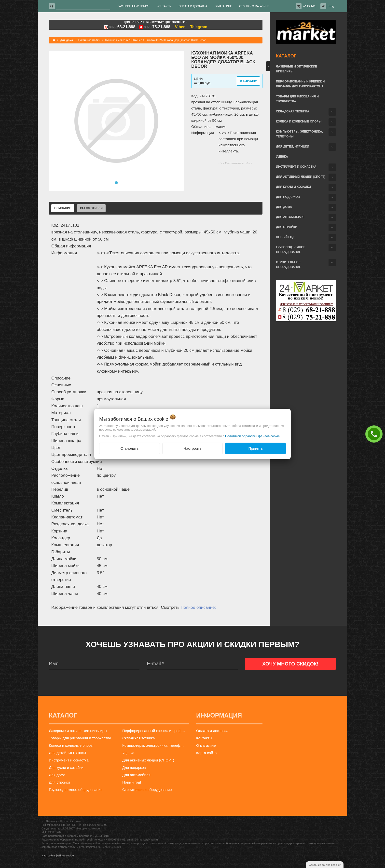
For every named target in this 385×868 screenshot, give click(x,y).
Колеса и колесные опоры (299, 122)
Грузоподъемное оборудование (291, 250)
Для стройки (287, 227)
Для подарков (288, 197)
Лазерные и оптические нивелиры (296, 69)
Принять (255, 448)
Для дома (284, 207)
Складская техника (293, 111)
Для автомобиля (290, 217)
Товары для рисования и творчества (297, 99)
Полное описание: (198, 607)
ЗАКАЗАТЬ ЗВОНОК (375, 434)
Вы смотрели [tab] (91, 208)
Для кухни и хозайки (293, 187)
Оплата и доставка (212, 731)
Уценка (282, 157)
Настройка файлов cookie (58, 855)
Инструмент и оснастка (296, 167)
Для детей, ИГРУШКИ (293, 147)
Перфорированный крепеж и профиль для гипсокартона (300, 84)
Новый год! (286, 237)
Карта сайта (206, 753)
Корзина (309, 6)
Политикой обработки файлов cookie (253, 436)
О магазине (206, 745)
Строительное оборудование (289, 265)
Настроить (192, 448)
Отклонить (129, 448)
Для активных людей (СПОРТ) (301, 177)
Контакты (204, 738)
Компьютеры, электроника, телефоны (299, 134)
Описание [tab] (63, 208)
